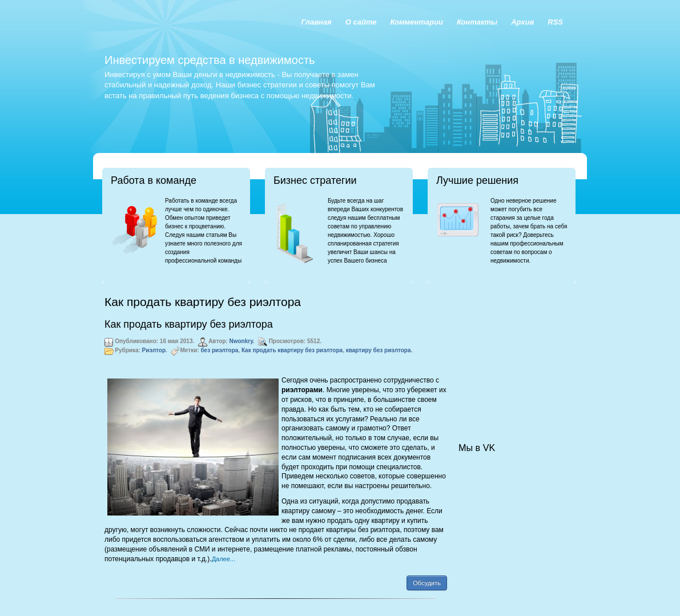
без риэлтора (219, 350)
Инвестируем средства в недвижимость (210, 60)
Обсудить (427, 583)
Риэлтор (154, 350)
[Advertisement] (516, 352)
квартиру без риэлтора (379, 350)
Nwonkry (241, 341)
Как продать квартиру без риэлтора (189, 324)
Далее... (224, 559)
